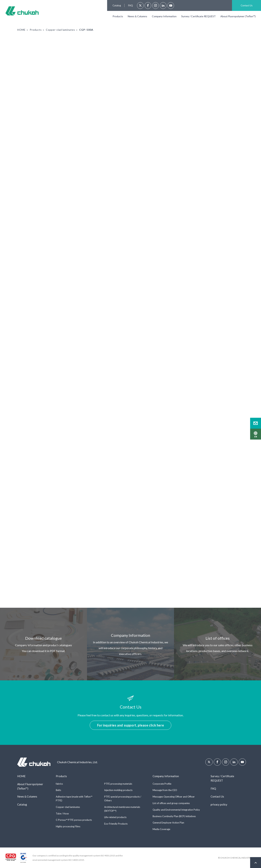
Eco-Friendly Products (116, 824)
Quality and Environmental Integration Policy (176, 810)
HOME (21, 30)
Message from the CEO (165, 790)
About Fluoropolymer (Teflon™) (238, 16)
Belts (58, 790)
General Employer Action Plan (168, 823)
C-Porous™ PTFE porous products (74, 820)
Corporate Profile (162, 784)
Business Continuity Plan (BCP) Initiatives (174, 816)
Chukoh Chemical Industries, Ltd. (22, 11)
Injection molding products (118, 790)
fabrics (59, 784)
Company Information (164, 16)
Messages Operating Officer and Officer (174, 797)
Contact (256, 423)
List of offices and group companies (171, 803)
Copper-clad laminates (60, 30)
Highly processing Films (68, 826)
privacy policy (219, 804)
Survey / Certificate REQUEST (198, 16)
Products (118, 16)
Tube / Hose (62, 814)
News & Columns (137, 16)
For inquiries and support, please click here (130, 725)
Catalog (117, 5)
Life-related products (115, 817)
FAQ (130, 5)
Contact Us (247, 5)
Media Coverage (161, 829)
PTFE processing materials (118, 784)
